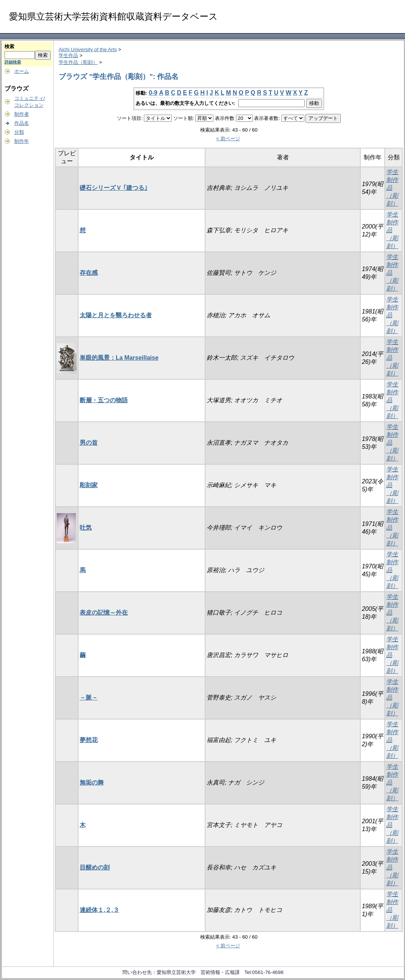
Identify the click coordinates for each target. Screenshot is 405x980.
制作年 (22, 141)
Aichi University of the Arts (88, 49)
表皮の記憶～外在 (104, 613)
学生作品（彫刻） (78, 62)
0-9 (153, 93)
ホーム (22, 71)
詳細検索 (13, 62)
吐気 (86, 528)
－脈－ (89, 698)
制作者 (22, 114)
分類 (19, 132)
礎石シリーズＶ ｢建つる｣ (113, 188)
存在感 (89, 273)
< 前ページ (228, 139)
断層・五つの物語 (104, 400)
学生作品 (68, 55)
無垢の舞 (92, 782)
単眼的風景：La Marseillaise (119, 358)
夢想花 (89, 740)
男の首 (89, 443)
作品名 (22, 123)
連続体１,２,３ (99, 910)
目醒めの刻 (95, 867)
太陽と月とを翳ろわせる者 (116, 315)
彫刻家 (89, 485)
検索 (9, 46)
